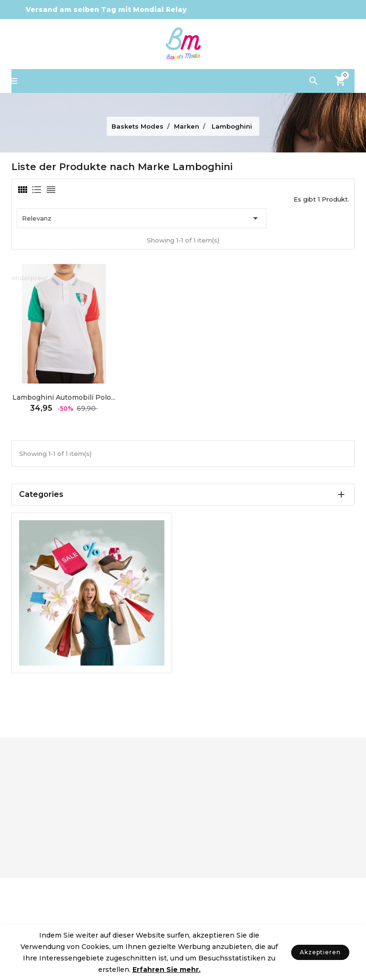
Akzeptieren (320, 952)
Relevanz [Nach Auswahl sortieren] (142, 218)
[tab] (22, 190)
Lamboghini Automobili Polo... (64, 397)
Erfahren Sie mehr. (167, 970)
